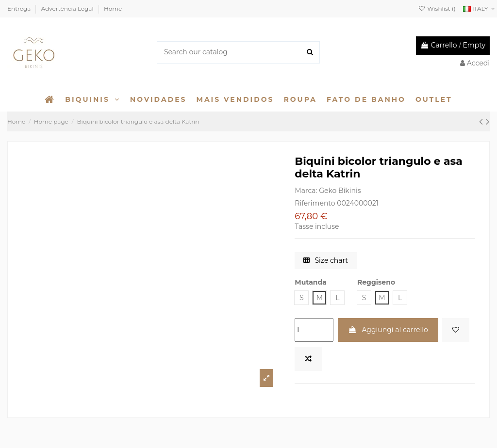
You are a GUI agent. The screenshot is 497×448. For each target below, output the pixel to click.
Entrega (20, 8)
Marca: (306, 191)
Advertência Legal (68, 8)
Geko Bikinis (340, 191)
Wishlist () (437, 8)
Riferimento (315, 203)
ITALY (480, 8)
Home (113, 8)
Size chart (326, 260)
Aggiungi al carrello (388, 330)
